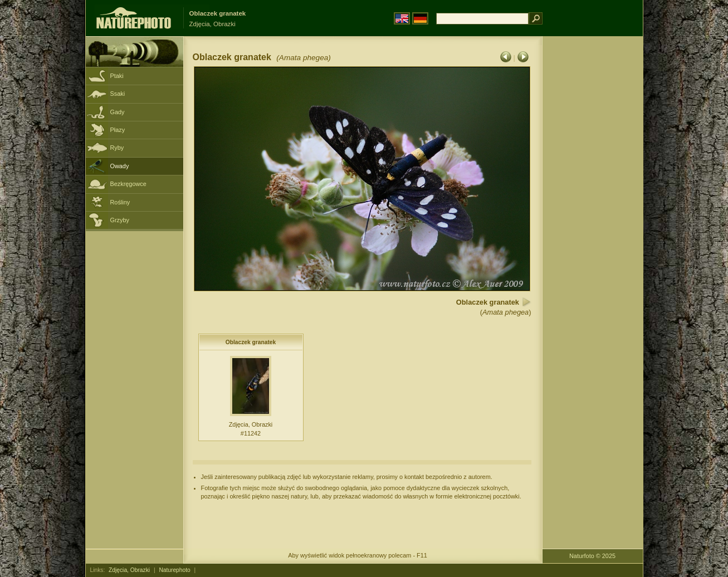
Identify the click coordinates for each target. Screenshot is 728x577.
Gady (118, 112)
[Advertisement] (593, 214)
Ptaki (117, 76)
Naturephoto (174, 570)
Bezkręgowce (128, 184)
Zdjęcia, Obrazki (129, 570)
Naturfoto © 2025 (592, 556)
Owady (120, 166)
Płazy (118, 130)
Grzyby (120, 220)
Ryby (117, 148)
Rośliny (120, 202)
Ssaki (118, 94)
